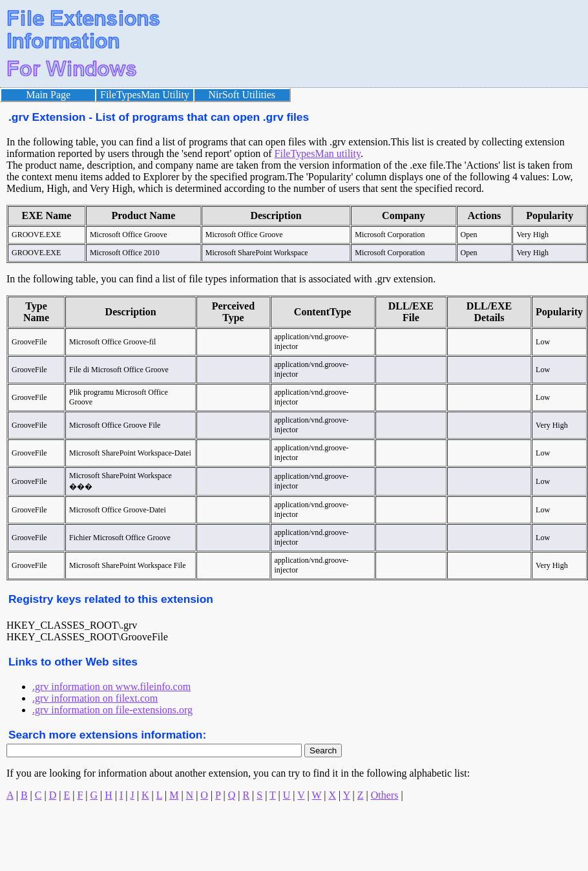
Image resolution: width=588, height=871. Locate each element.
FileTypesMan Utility (145, 95)
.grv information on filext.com (95, 698)
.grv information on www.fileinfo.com (111, 687)
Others (385, 795)
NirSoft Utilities (242, 95)
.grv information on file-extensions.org (112, 710)
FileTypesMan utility (318, 153)
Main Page (48, 95)
